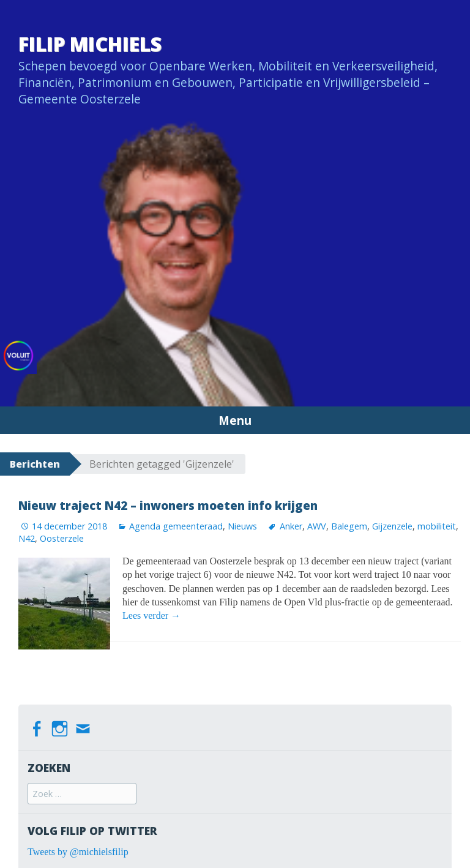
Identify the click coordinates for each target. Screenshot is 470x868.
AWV (317, 526)
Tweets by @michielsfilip (78, 852)
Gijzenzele (392, 526)
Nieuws (242, 526)
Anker (291, 526)
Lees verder (151, 615)
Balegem (349, 526)
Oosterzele (62, 538)
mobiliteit (437, 526)
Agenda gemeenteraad (176, 526)
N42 (27, 538)
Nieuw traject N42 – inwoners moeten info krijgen (168, 505)
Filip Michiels (90, 44)
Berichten (35, 464)
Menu (235, 420)
